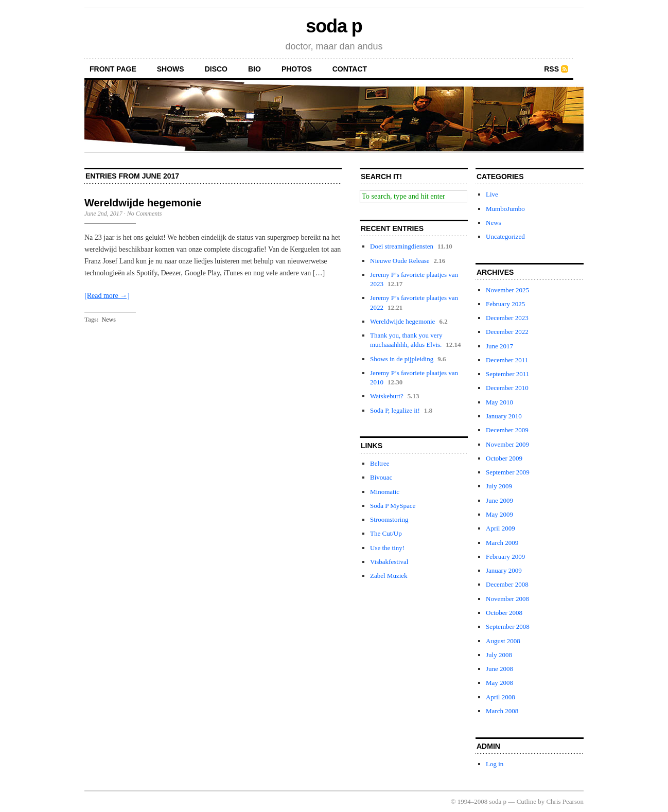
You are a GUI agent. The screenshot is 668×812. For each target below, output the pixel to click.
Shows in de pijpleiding (402, 359)
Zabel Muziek (389, 576)
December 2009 (507, 430)
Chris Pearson (565, 801)
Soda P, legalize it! (395, 410)
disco (216, 69)
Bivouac (381, 477)
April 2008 (500, 697)
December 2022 (507, 332)
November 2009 (507, 444)
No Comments (145, 214)
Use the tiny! (387, 548)
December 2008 (507, 584)
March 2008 (502, 711)
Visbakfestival (389, 562)
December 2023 (507, 318)
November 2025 (507, 290)
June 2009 (499, 500)
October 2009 (504, 458)
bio (254, 69)
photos (297, 69)
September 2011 (507, 374)
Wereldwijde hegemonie (143, 203)
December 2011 (507, 360)
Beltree (380, 463)
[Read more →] (107, 296)
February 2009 (505, 557)
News (109, 320)
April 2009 (500, 528)
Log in (495, 764)
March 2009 (502, 543)
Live (492, 194)
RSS (551, 69)
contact (350, 69)
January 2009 (504, 570)
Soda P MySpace (393, 506)
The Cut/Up (386, 533)
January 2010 (504, 416)
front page (113, 69)
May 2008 (499, 683)
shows (171, 69)
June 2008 (499, 669)
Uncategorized (505, 236)
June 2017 (499, 346)
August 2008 (503, 641)
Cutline (526, 801)
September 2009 (508, 472)
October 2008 (504, 613)
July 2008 (499, 655)
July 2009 (499, 486)
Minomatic (385, 492)
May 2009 (499, 514)
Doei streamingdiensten (402, 246)
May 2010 (499, 402)
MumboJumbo (505, 209)
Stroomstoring (389, 519)
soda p (334, 26)
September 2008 (508, 626)
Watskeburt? (387, 396)
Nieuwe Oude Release (400, 261)
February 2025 (505, 304)
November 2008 (507, 599)
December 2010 (507, 388)
